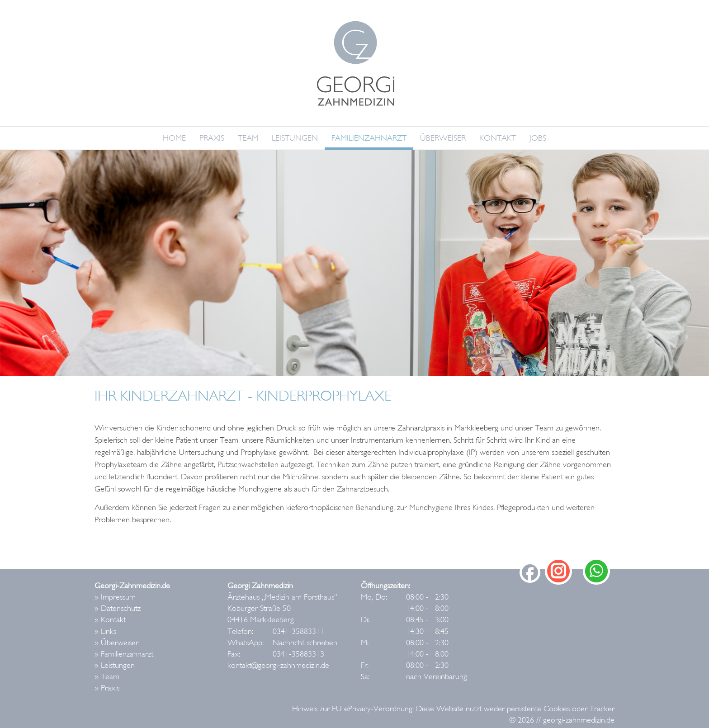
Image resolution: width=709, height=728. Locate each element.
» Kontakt (110, 620)
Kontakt (498, 138)
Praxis (212, 138)
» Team (107, 677)
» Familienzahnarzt (124, 654)
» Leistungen (115, 665)
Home (174, 138)
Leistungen (295, 138)
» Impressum (115, 597)
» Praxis (107, 688)
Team (248, 138)
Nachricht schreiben (305, 643)
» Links (105, 631)
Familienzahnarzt (369, 138)
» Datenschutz (118, 608)
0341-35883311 (298, 631)
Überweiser (443, 138)
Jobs (538, 138)
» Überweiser (116, 643)
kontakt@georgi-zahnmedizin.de (278, 665)
